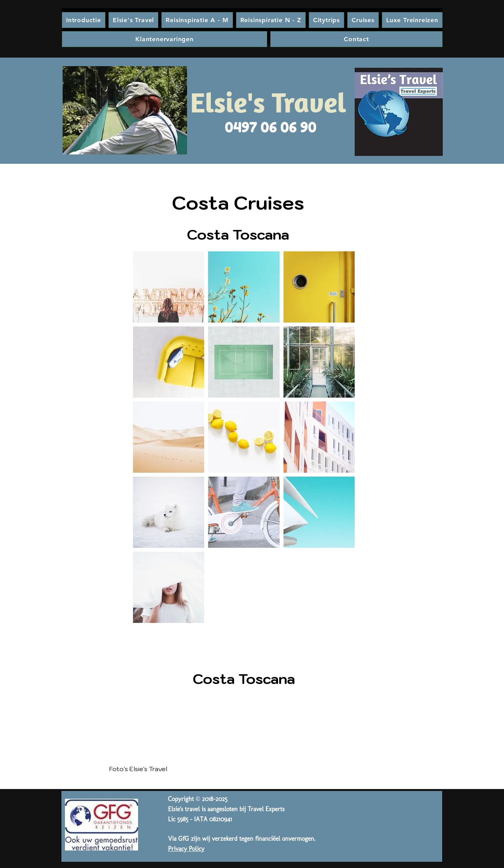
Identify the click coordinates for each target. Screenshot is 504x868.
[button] (271, 20)
